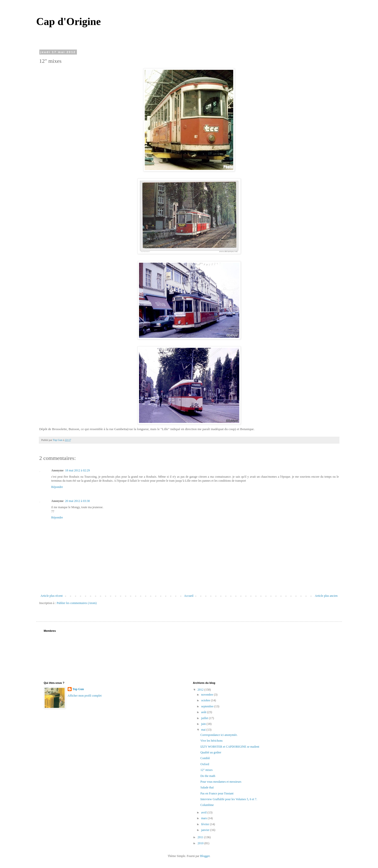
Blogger (205, 856)
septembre (208, 706)
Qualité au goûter (211, 752)
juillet (205, 718)
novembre (208, 695)
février (206, 824)
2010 (201, 843)
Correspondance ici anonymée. (219, 735)
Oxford (205, 764)
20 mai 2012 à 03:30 (78, 501)
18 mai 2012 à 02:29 (78, 470)
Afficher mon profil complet (85, 696)
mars (204, 818)
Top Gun (78, 689)
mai (204, 730)
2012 (201, 690)
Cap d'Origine (69, 22)
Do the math (208, 776)
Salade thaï (207, 787)
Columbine (207, 805)
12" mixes (207, 770)
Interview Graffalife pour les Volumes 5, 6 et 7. (229, 799)
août (204, 712)
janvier (206, 830)
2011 (201, 837)
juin (204, 724)
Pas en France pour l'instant (217, 793)
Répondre (57, 487)
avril (204, 812)
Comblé (205, 758)
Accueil (189, 596)
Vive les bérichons (212, 741)
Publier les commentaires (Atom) (77, 603)
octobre (206, 700)
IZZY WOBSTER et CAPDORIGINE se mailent (230, 747)
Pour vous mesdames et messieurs (221, 782)
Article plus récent (52, 596)
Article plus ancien (326, 596)
